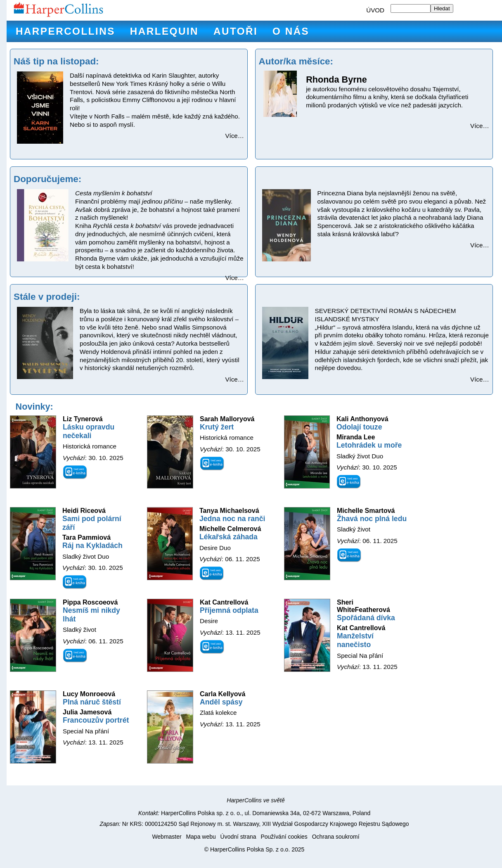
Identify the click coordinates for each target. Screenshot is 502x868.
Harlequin (164, 31)
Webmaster (167, 837)
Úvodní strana (238, 837)
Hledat (442, 8)
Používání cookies (284, 837)
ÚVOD (375, 10)
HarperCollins (65, 31)
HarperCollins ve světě (256, 800)
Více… (234, 136)
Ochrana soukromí (336, 837)
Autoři (236, 31)
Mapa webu (201, 837)
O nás (291, 31)
